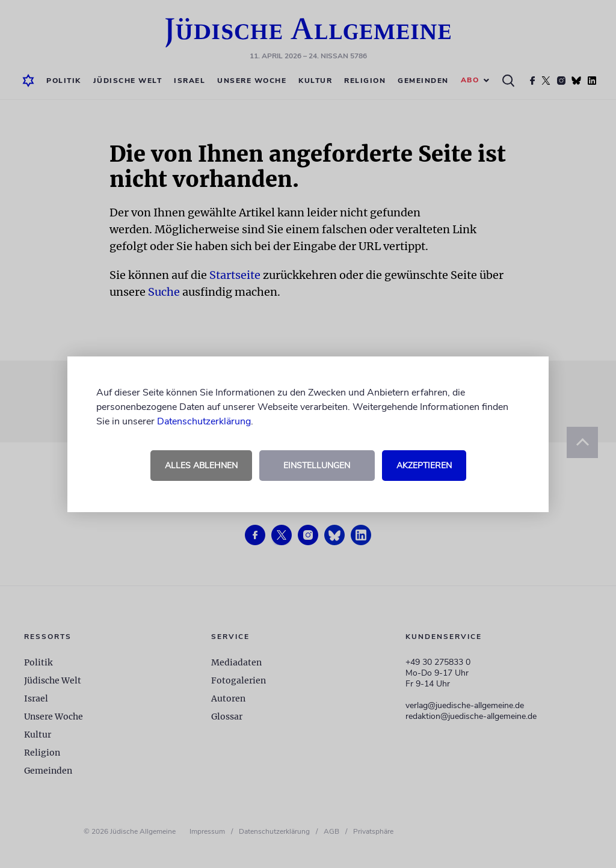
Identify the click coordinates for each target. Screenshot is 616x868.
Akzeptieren (424, 466)
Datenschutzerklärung (204, 421)
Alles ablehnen (201, 466)
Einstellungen (317, 466)
